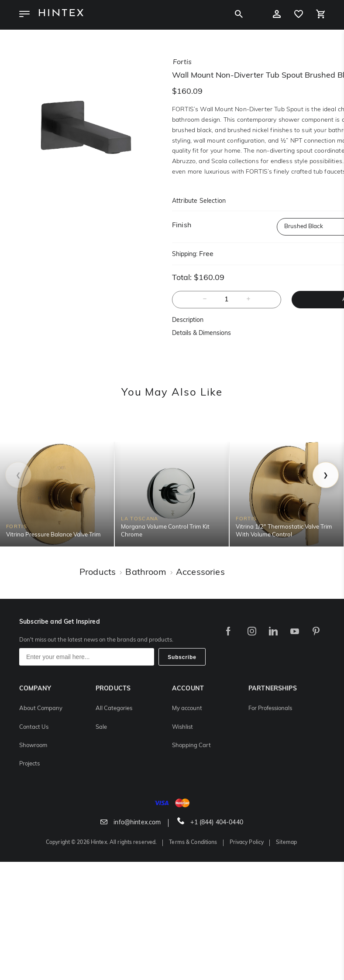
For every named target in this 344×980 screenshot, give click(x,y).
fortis (182, 62)
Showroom (33, 746)
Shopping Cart (191, 746)
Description (188, 320)
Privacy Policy (247, 843)
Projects (29, 764)
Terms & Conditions (193, 843)
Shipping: (185, 254)
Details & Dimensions (201, 333)
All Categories (114, 709)
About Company (41, 709)
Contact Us (34, 727)
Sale (101, 727)
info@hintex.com (131, 823)
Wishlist (182, 727)
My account (187, 709)
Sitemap (286, 843)
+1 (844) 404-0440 (210, 823)
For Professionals (270, 709)
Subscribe (182, 657)
